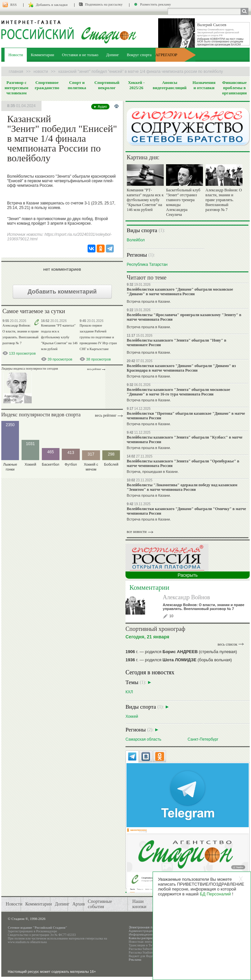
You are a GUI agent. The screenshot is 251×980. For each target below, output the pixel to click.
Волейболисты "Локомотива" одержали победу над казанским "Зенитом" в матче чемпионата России (182, 487)
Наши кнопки (139, 904)
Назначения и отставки (204, 85)
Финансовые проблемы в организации (234, 88)
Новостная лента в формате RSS (151, 942)
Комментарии (42, 55)
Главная (16, 72)
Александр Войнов (186, 597)
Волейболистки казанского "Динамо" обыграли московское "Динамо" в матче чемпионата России (180, 292)
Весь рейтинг (94, 369)
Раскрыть (187, 575)
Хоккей (132, 716)
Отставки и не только (80, 55)
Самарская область (143, 739)
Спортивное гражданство (47, 85)
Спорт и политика (77, 85)
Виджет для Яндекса (143, 956)
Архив (78, 904)
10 (171, 616)
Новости (16, 55)
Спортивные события (100, 904)
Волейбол (136, 240)
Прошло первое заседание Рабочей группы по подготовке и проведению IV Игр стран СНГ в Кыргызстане (98, 337)
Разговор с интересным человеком (17, 88)
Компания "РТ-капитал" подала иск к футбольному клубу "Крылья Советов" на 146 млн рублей (59, 337)
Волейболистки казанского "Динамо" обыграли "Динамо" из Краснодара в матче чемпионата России (181, 368)
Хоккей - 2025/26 (136, 85)
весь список (227, 644)
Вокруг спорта (139, 55)
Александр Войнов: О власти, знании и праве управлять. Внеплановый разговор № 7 (224, 200)
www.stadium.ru (19, 942)
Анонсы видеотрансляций (170, 85)
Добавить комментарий (62, 292)
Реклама (135, 960)
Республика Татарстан (147, 264)
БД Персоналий (215, 894)
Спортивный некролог (107, 85)
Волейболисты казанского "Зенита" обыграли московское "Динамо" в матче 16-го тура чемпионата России (178, 392)
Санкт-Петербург (203, 739)
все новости (137, 532)
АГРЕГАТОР (167, 55)
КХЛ (129, 692)
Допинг (113, 55)
